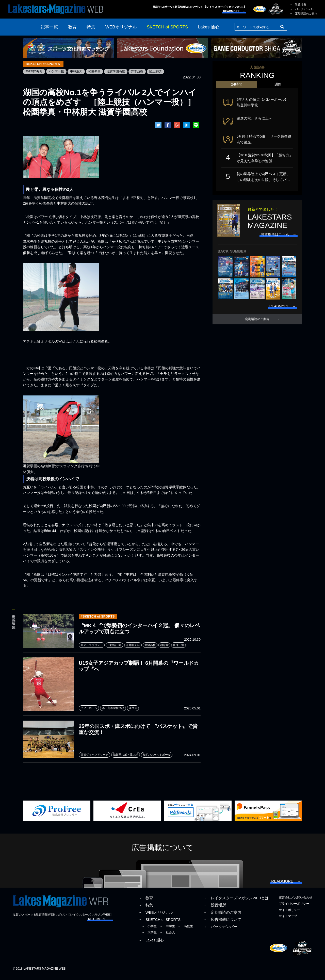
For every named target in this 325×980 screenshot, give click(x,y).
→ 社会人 (167, 936)
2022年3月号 (34, 72)
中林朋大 (76, 72)
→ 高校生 (185, 930)
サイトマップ (288, 920)
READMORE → (234, 11)
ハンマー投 (57, 72)
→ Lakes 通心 (151, 944)
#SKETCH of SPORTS (44, 64)
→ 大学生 (149, 936)
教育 (72, 27)
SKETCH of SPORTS (167, 27)
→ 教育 (145, 902)
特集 (91, 27)
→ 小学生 (149, 930)
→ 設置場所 (298, 5)
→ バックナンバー (302, 9)
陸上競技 (156, 72)
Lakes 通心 (209, 27)
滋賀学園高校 (116, 72)
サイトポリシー (289, 913)
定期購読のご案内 (257, 322)
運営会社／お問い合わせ (296, 901)
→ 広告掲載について (222, 923)
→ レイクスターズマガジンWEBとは (236, 902)
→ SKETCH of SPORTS (159, 923)
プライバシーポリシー (294, 907)
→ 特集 (145, 909)
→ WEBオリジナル (155, 916)
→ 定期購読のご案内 (303, 13)
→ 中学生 (167, 930)
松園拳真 (95, 72)
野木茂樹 (137, 72)
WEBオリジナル (121, 27)
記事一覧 (49, 27)
